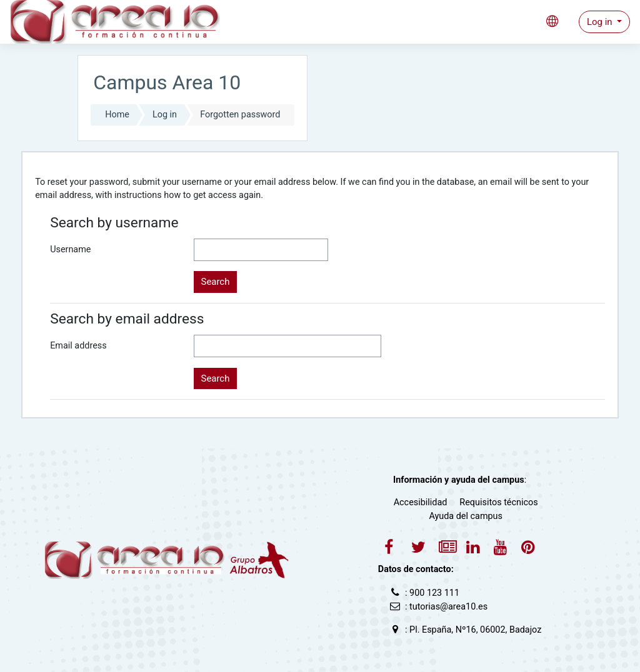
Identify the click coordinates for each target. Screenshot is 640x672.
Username (70, 250)
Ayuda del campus (466, 516)
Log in (601, 22)
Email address (78, 346)
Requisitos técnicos (498, 502)
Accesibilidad (421, 502)
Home (117, 115)
